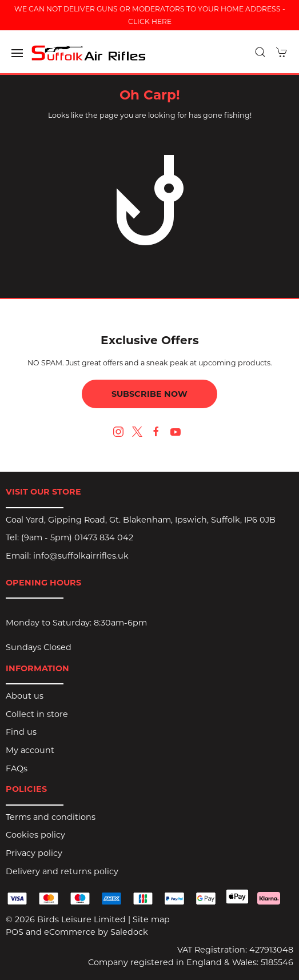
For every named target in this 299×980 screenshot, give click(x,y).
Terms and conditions (51, 817)
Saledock (129, 932)
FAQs (17, 768)
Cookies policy (35, 835)
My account (30, 750)
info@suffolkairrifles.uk (81, 556)
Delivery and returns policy (62, 871)
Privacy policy (34, 853)
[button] (17, 53)
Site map (151, 919)
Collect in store (37, 714)
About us (25, 696)
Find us (21, 732)
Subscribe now (149, 394)
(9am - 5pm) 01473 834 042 (77, 537)
